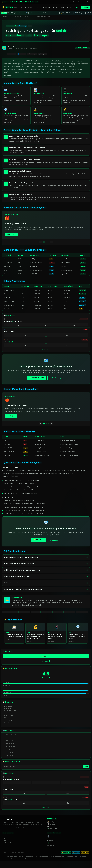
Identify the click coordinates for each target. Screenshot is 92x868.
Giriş (88, 2)
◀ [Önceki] (40, 242)
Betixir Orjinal (47, 612)
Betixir (5, 612)
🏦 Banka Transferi (53, 836)
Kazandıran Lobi (69, 612)
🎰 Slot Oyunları (53, 822)
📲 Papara (51, 838)
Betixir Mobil (36, 612)
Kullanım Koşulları (9, 845)
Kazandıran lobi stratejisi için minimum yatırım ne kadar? (24, 589)
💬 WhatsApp (32, 54)
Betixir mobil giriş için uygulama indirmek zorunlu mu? (22, 570)
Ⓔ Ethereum (51, 845)
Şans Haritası (58, 612)
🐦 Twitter (12, 54)
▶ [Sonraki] (52, 242)
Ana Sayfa (73, 2)
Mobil (63, 7)
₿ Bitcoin (50, 841)
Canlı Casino (46, 7)
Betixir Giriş (14, 612)
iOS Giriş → (11, 416)
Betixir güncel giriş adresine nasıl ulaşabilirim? (20, 564)
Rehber (69, 7)
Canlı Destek (82, 2)
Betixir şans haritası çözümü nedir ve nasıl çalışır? (21, 557)
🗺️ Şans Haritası (52, 829)
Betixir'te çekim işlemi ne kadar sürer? (17, 577)
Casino (37, 7)
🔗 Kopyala (42, 54)
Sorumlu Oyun (7, 841)
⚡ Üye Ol (85, 7)
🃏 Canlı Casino (52, 824)
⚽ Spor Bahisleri (53, 826)
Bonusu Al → (12, 234)
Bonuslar (56, 7)
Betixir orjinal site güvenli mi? (14, 583)
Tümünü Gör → (46, 350)
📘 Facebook (21, 54)
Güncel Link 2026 (82, 612)
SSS (4, 838)
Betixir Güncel (25, 612)
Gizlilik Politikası (8, 843)
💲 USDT (50, 843)
